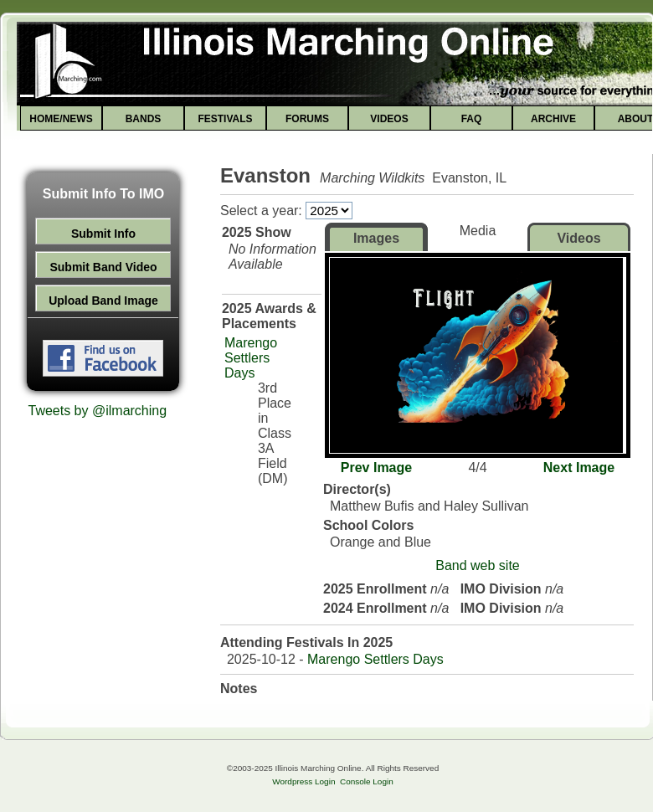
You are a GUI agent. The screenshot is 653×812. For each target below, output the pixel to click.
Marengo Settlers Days (251, 358)
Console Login (367, 781)
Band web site (478, 565)
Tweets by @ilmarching (97, 411)
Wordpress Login (303, 781)
